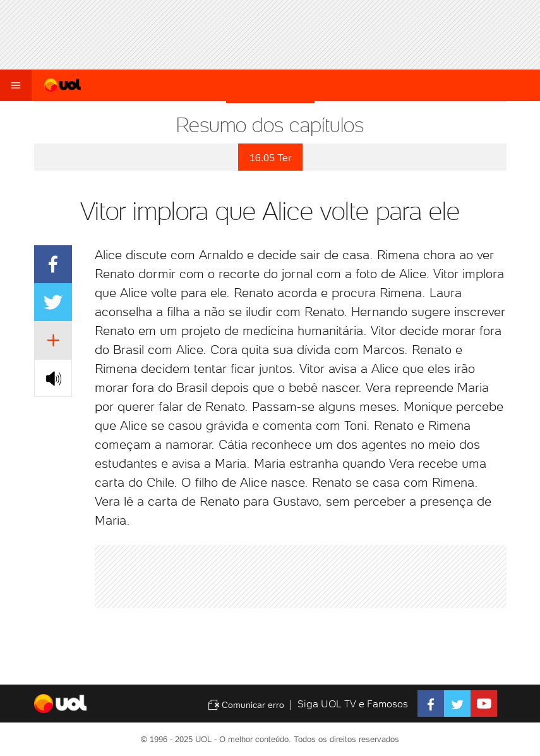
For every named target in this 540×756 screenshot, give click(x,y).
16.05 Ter (270, 158)
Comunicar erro (246, 705)
